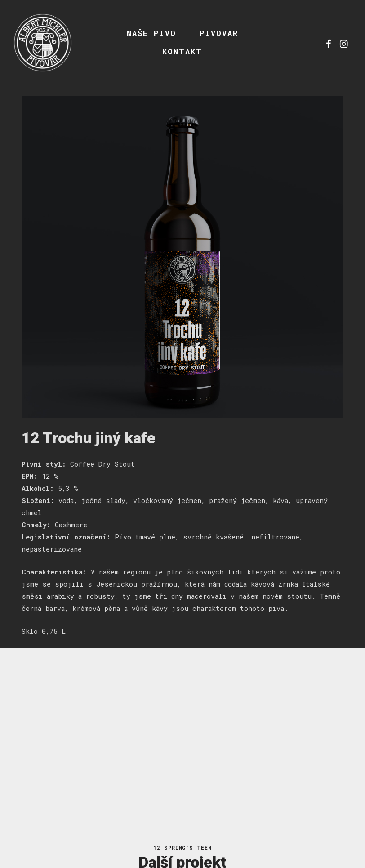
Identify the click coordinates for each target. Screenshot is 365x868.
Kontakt (182, 51)
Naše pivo (151, 33)
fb (329, 43)
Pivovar (219, 33)
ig (344, 43)
